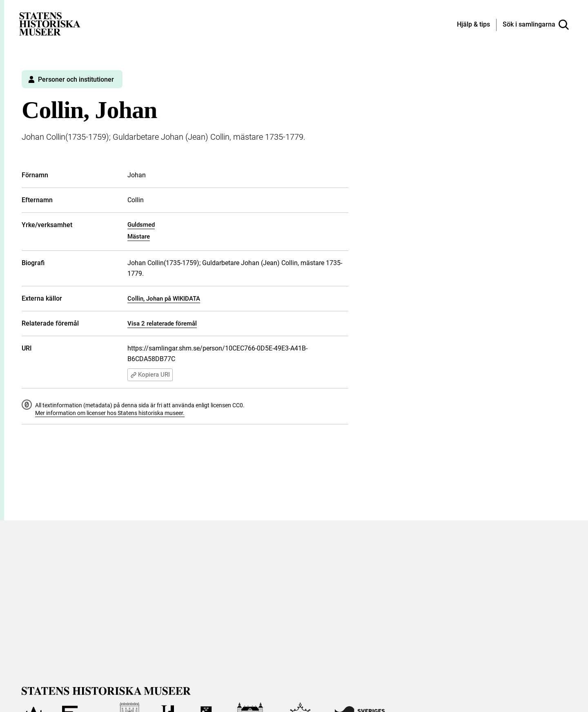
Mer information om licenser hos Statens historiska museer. (110, 413)
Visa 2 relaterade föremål (162, 324)
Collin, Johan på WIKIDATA (164, 299)
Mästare (139, 237)
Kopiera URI (150, 375)
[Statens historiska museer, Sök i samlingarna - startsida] (50, 23)
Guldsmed (141, 225)
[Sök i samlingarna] (536, 25)
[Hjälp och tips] (473, 25)
